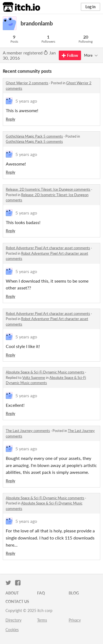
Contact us (17, 601)
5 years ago (26, 101)
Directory (13, 620)
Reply (10, 119)
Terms (42, 620)
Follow (70, 55)
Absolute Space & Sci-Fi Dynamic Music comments (45, 372)
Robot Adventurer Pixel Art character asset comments (48, 248)
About (12, 593)
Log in (91, 7)
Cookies (12, 630)
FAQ (41, 593)
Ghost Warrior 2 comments (27, 83)
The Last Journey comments (28, 431)
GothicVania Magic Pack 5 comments (34, 136)
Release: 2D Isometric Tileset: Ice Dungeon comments (48, 189)
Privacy (75, 620)
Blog (74, 593)
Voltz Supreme (34, 378)
